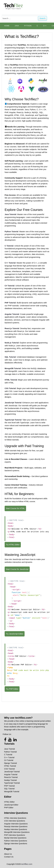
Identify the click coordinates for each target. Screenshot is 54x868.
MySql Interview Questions (15, 838)
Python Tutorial (10, 752)
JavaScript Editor (11, 805)
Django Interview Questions (16, 843)
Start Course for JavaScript (17, 569)
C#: (10, 286)
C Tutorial (8, 755)
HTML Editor (9, 802)
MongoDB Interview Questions (17, 832)
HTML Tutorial (10, 766)
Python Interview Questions (16, 841)
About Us (8, 854)
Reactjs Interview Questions (16, 826)
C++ (45, 26)
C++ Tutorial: (10, 263)
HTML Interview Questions (15, 818)
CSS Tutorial (9, 769)
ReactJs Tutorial (11, 777)
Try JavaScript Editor (15, 634)
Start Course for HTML (15, 508)
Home (7, 26)
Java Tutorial (9, 749)
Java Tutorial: (11, 214)
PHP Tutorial (9, 786)
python (28, 26)
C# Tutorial (9, 760)
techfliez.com (27, 864)
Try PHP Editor (12, 689)
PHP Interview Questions (15, 835)
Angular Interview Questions (16, 824)
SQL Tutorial (9, 789)
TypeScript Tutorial (12, 783)
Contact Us (9, 857)
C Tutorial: (9, 246)
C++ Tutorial (9, 757)
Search (42, 18)
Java (17, 26)
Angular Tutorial (11, 774)
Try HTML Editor (13, 545)
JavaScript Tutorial (12, 772)
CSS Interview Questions (15, 821)
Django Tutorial (10, 763)
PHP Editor (9, 807)
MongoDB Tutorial (12, 791)
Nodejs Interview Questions (16, 829)
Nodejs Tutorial (10, 780)
